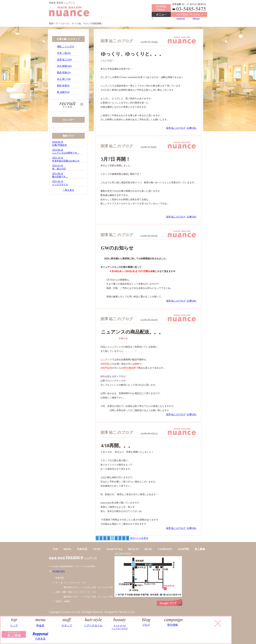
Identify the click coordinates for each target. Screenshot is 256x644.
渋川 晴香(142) (64, 66)
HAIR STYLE (115, 549)
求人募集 (200, 549)
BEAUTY (134, 549)
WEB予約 (183, 549)
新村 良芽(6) (63, 86)
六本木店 (82, 549)
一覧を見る (68, 190)
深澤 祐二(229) (64, 60)
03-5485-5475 (59, 571)
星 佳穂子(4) (63, 92)
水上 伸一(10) (64, 79)
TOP (55, 549)
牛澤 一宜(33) (64, 53)
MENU (68, 549)
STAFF (97, 549)
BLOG (148, 549)
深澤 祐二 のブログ (176, 128)
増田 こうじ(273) (66, 47)
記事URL (192, 128)
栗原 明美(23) (64, 72)
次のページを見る (139, 538)
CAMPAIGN (165, 549)
